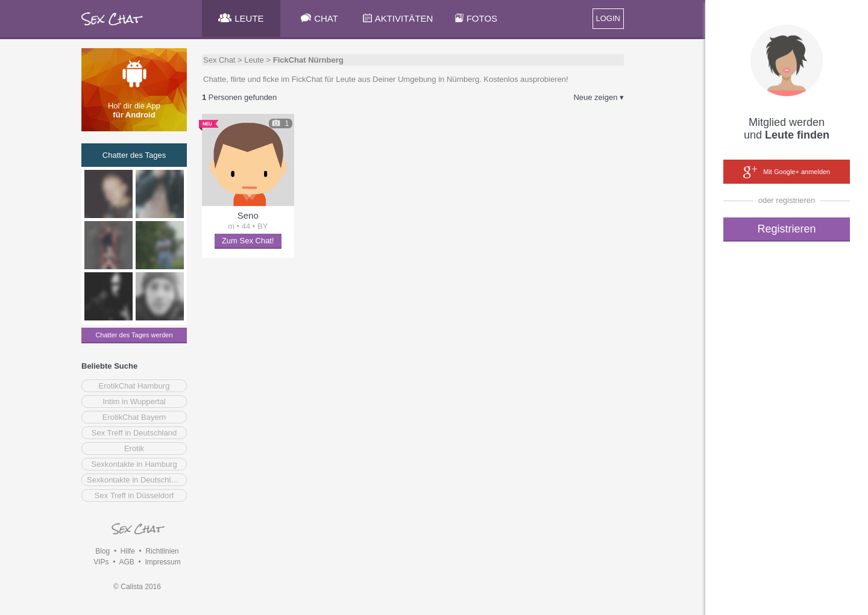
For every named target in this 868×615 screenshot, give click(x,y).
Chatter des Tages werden (134, 335)
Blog (102, 551)
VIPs (101, 562)
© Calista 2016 (137, 587)
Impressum (162, 562)
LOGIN (608, 18)
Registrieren (786, 229)
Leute (254, 60)
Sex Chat (219, 60)
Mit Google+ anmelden (787, 172)
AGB (126, 562)
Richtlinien (162, 551)
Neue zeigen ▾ (599, 97)
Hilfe (128, 551)
